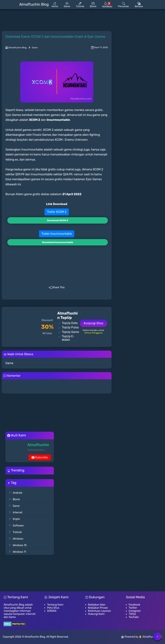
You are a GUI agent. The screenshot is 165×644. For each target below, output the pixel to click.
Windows (18, 539)
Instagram (135, 611)
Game (35, 48)
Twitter (133, 608)
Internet (18, 513)
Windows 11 (19, 552)
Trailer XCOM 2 (57, 212)
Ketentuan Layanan (99, 611)
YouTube (134, 617)
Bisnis (16, 499)
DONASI (52, 611)
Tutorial (17, 532)
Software (18, 526)
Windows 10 (20, 545)
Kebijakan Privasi (98, 608)
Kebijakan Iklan (97, 605)
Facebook (134, 605)
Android (17, 493)
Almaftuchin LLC (151, 637)
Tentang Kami (55, 605)
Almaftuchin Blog (35, 637)
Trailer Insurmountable (57, 234)
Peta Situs (53, 608)
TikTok (132, 614)
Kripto (16, 519)
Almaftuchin (38, 445)
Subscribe (40, 458)
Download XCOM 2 (58, 220)
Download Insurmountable (57, 242)
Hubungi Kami (96, 614)
